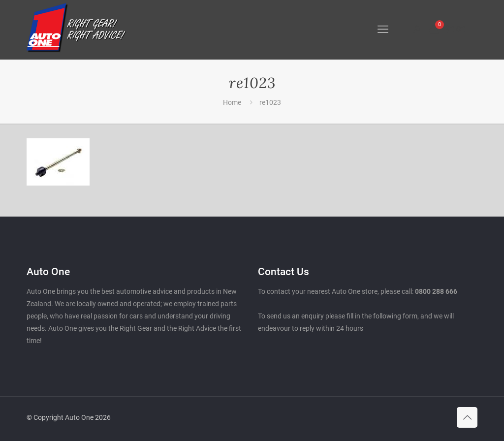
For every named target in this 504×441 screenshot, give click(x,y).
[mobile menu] (383, 30)
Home (232, 102)
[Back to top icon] (467, 417)
